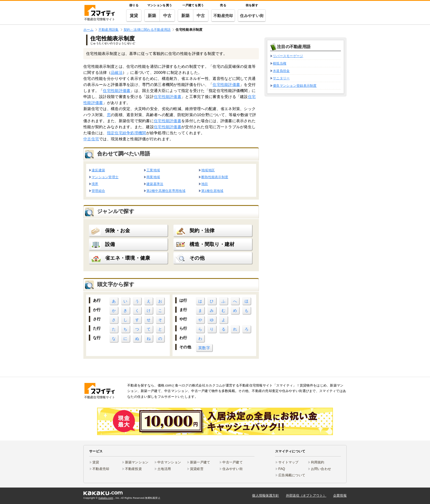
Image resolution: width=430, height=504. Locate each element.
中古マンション (169, 462)
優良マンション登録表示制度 (295, 86)
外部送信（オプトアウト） (306, 495)
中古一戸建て (233, 462)
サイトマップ (288, 462)
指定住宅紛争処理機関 (127, 133)
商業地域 (153, 177)
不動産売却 (223, 16)
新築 (152, 16)
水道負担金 (281, 71)
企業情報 (340, 495)
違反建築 (98, 170)
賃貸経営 (197, 469)
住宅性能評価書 (226, 85)
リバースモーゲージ (288, 56)
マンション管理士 (105, 177)
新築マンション (137, 462)
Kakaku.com (106, 498)
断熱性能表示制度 (215, 177)
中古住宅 (91, 139)
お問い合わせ (321, 469)
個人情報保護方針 (265, 495)
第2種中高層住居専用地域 (166, 191)
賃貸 (134, 16)
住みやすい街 (252, 16)
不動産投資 (133, 469)
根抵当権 (280, 63)
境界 (95, 184)
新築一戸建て (200, 462)
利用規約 (318, 462)
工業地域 (153, 170)
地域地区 (208, 170)
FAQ (282, 469)
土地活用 (164, 469)
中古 (167, 16)
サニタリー (281, 78)
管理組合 (98, 191)
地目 (205, 184)
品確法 (117, 72)
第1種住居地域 (212, 191)
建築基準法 (155, 184)
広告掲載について (292, 475)
